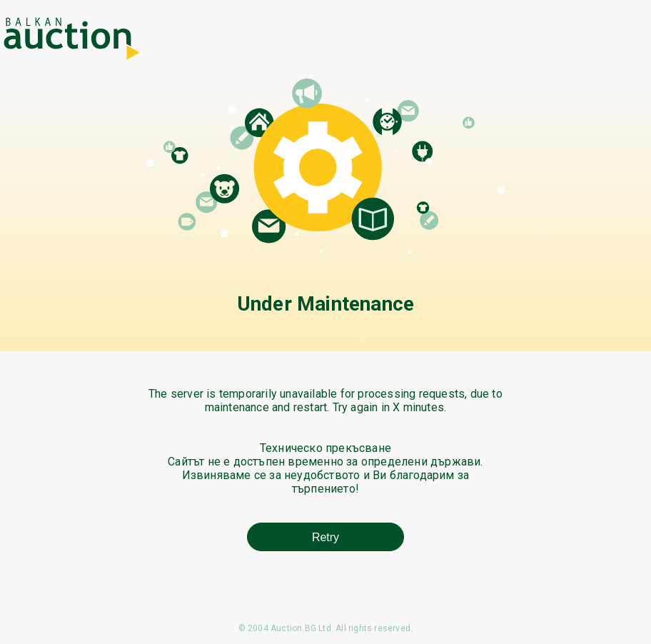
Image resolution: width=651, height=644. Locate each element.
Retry (325, 537)
